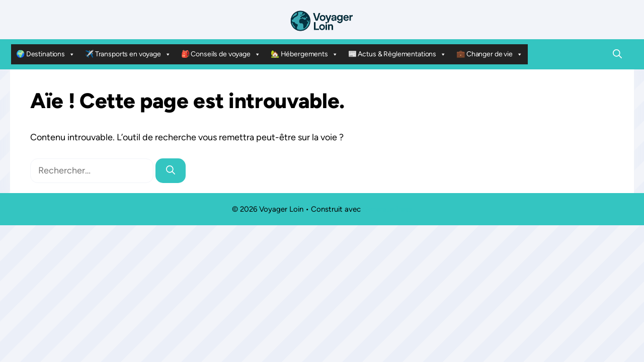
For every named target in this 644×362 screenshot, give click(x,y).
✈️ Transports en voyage (128, 54)
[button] (617, 54)
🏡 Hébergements (304, 54)
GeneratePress (387, 209)
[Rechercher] (171, 171)
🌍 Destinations (46, 54)
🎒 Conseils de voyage (221, 54)
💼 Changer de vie (490, 54)
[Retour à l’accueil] (322, 20)
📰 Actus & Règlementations (397, 54)
